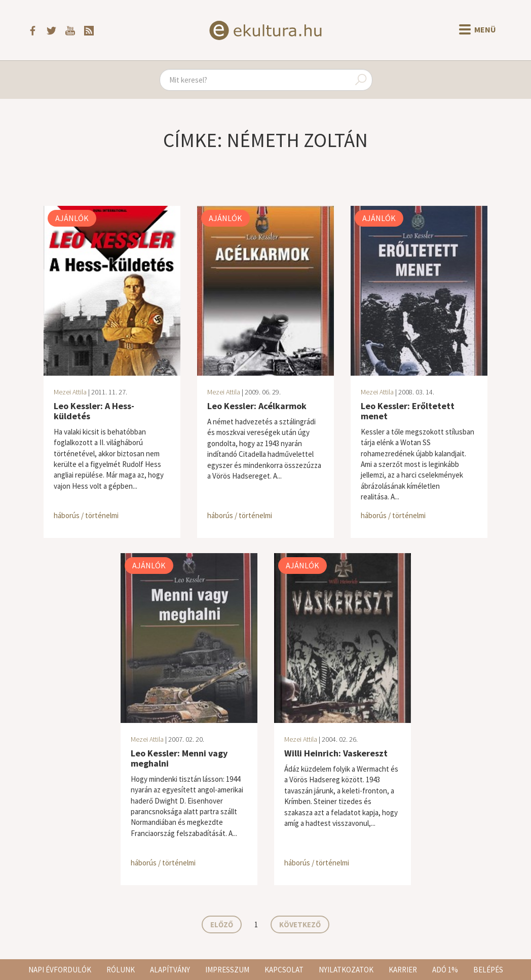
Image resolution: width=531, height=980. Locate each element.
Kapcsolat (284, 970)
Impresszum (227, 970)
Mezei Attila (70, 392)
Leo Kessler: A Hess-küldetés (94, 411)
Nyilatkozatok (346, 970)
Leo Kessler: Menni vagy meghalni (179, 758)
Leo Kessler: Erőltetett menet (408, 411)
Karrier (403, 970)
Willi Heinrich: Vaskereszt (336, 753)
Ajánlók (72, 218)
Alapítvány (170, 970)
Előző (222, 924)
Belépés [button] (488, 970)
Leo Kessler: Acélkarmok (257, 406)
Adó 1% (445, 970)
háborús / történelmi (86, 515)
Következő (300, 924)
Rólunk (121, 970)
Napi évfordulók (60, 970)
